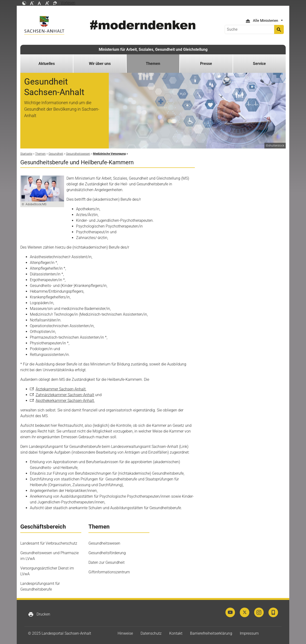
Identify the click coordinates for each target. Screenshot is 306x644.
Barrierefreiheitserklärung (211, 633)
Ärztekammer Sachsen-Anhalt (61, 389)
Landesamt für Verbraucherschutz (49, 543)
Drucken (39, 614)
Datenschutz (151, 633)
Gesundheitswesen (104, 543)
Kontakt (176, 633)
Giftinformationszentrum (109, 572)
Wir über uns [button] (100, 64)
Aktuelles (47, 64)
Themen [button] (153, 64)
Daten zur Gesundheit (107, 562)
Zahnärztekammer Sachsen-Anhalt (65, 395)
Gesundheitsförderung (107, 553)
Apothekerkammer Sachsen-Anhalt (65, 401)
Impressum (249, 633)
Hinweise (125, 633)
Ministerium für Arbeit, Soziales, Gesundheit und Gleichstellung (153, 49)
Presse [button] (206, 64)
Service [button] (259, 64)
